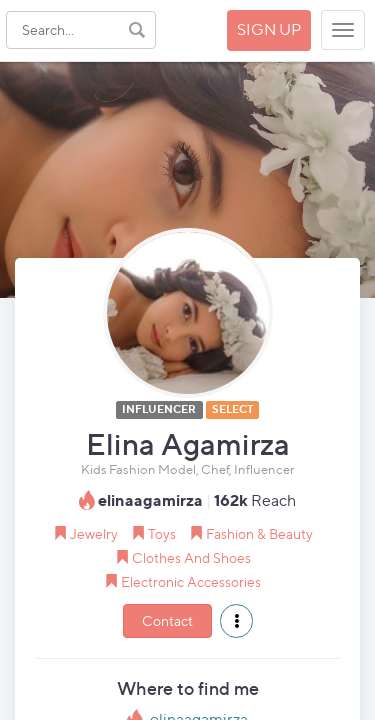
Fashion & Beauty (259, 533)
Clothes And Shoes (191, 557)
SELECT (232, 409)
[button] (236, 621)
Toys (162, 533)
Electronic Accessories (191, 581)
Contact (167, 620)
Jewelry (94, 533)
